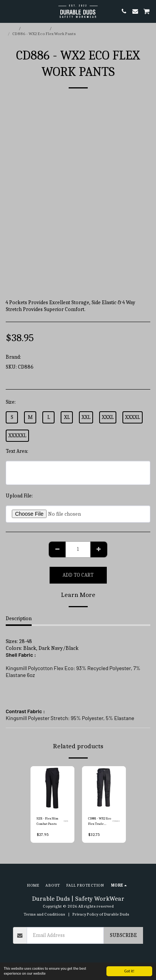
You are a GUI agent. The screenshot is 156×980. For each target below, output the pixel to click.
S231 (66, 821)
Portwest (32, 357)
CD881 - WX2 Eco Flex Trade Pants (100, 821)
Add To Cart (78, 575)
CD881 (116, 821)
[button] (8, 11)
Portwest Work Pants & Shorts (83, 28)
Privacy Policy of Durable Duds (101, 914)
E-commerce (35, 28)
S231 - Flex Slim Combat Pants (47, 821)
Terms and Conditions (44, 914)
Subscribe (123, 935)
